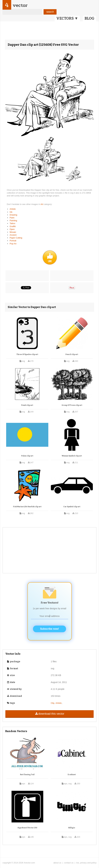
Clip (53, 703)
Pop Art (13, 244)
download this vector (49, 714)
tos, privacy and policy (86, 863)
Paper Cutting (16, 238)
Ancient (13, 235)
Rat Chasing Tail (27, 775)
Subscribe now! (49, 629)
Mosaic (13, 232)
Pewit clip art (27, 405)
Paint (12, 218)
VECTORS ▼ (67, 18)
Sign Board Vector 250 (27, 828)
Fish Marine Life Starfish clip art (27, 507)
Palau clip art (27, 456)
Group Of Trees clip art (72, 405)
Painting (13, 221)
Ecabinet (72, 775)
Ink (11, 212)
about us (57, 863)
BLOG (89, 18)
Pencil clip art (72, 354)
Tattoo (12, 223)
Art (42, 204)
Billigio (72, 828)
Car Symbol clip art (72, 507)
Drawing (13, 215)
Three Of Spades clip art (27, 354)
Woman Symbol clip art (72, 456)
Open (12, 229)
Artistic (13, 209)
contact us (69, 863)
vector (20, 5)
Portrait (13, 241)
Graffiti (13, 226)
